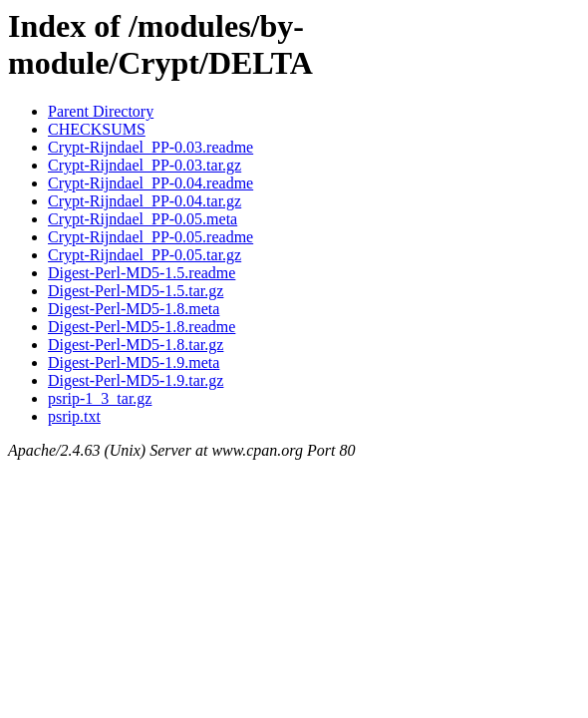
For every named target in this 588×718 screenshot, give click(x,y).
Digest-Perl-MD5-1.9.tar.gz (136, 380)
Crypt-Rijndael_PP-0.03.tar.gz (145, 165)
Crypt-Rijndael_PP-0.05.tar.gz (145, 255)
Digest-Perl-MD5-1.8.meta (134, 309)
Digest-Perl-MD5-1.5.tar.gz (136, 291)
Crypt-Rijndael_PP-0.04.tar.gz (145, 201)
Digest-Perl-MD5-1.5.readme (142, 273)
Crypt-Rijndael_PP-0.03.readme (150, 147)
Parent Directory (101, 111)
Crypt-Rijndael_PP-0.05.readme (150, 237)
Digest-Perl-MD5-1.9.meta (134, 362)
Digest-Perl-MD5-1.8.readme (142, 327)
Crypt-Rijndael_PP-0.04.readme (150, 183)
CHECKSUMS (97, 129)
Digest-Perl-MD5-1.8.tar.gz (136, 345)
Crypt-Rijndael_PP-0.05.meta (143, 219)
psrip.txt (74, 416)
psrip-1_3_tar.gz (100, 398)
